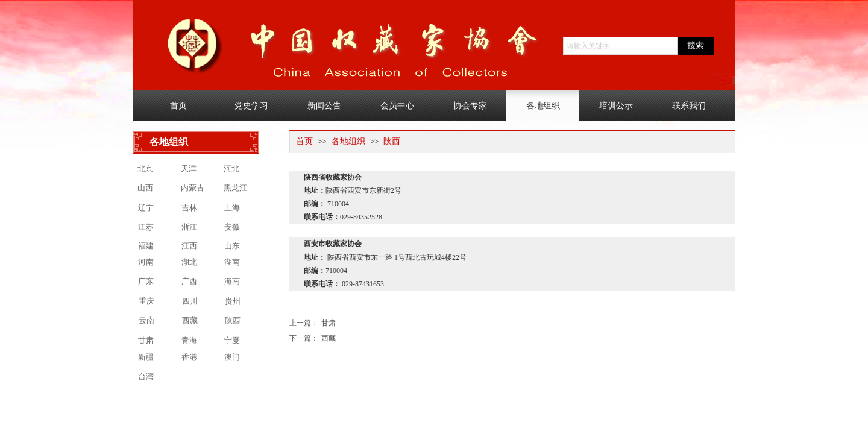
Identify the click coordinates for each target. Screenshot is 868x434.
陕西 (392, 141)
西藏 (313, 338)
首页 (304, 141)
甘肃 (313, 323)
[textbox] (620, 46)
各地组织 (348, 141)
